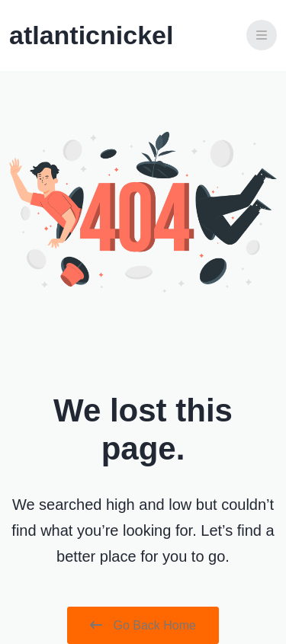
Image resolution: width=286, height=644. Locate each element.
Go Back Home (143, 625)
